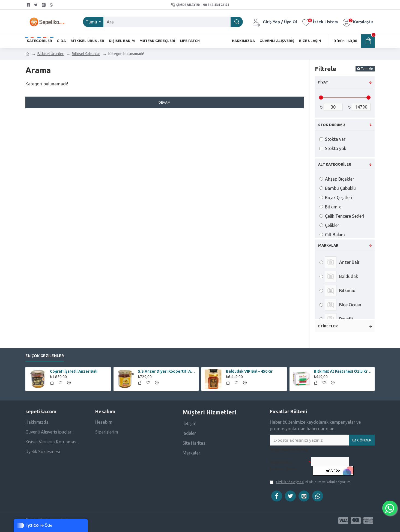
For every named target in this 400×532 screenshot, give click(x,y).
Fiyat (323, 82)
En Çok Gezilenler (45, 353)
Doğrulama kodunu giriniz (284, 463)
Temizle (367, 69)
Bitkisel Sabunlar (86, 54)
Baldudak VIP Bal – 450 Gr (249, 369)
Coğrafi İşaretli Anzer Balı (74, 369)
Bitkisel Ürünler (50, 54)
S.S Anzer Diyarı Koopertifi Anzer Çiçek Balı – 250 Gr (167, 369)
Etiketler (328, 326)
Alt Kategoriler (335, 164)
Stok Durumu (332, 125)
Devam (165, 102)
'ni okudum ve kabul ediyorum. (311, 482)
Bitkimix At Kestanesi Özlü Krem (343, 369)
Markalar (328, 245)
